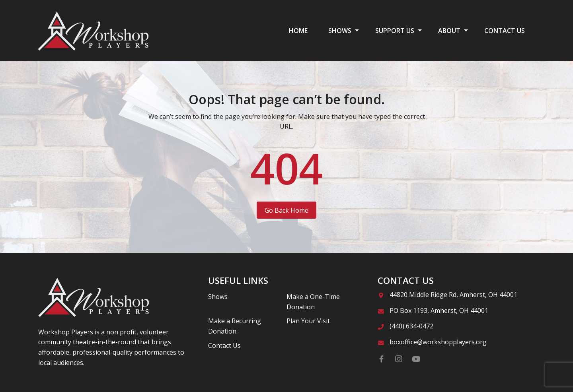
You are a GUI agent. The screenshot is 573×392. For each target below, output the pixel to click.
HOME (298, 31)
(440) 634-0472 (411, 326)
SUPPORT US (395, 31)
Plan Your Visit (308, 321)
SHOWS (340, 31)
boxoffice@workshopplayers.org (438, 342)
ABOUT (449, 31)
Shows (218, 297)
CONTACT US (505, 31)
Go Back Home (286, 210)
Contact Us (224, 345)
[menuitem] (298, 30)
